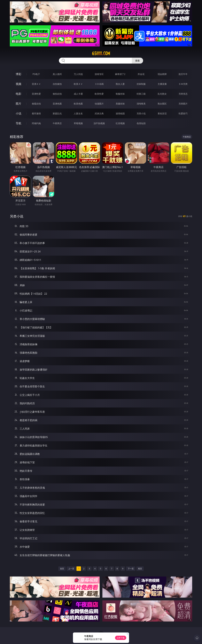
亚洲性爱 (36, 94)
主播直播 (162, 84)
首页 (62, 569)
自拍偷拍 (57, 84)
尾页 (140, 569)
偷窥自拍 (36, 104)
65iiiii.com (101, 53)
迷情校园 (120, 113)
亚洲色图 (57, 104)
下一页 (131, 569)
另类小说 (141, 113)
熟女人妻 (120, 84)
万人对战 (78, 74)
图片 (19, 104)
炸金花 (141, 74)
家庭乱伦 (57, 113)
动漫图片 (99, 104)
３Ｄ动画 (99, 84)
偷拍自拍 (57, 94)
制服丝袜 (120, 94)
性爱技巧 (183, 113)
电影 (19, 94)
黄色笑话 (162, 113)
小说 (19, 113)
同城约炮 (36, 123)
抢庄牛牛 (183, 74)
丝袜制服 (141, 84)
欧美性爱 (99, 94)
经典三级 (141, 94)
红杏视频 (120, 123)
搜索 (137, 61)
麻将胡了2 (120, 74)
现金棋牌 (162, 74)
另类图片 (183, 104)
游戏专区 (99, 74)
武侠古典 (99, 113)
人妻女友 (78, 113)
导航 (19, 123)
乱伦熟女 (162, 94)
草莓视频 (78, 123)
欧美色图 (78, 104)
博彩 (19, 74)
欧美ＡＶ (78, 84)
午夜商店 (57, 123)
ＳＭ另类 (183, 84)
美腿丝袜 (120, 104)
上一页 (71, 569)
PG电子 (36, 74)
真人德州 (57, 74)
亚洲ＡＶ (36, 84)
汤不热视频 (99, 123)
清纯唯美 (141, 104)
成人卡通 (78, 94)
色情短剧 (141, 123)
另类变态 (183, 94)
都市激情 (36, 113)
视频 (19, 84)
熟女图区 (162, 104)
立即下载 (121, 638)
